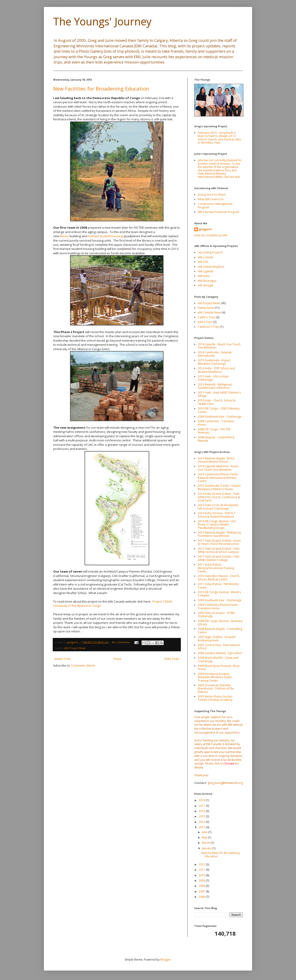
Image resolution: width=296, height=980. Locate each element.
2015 (202, 816)
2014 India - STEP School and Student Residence (216, 370)
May (205, 837)
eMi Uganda (206, 271)
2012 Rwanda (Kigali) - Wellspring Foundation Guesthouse (219, 534)
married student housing (105, 236)
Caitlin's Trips (207, 317)
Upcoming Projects (210, 252)
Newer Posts (63, 659)
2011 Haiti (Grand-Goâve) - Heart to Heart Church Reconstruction (219, 542)
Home (117, 659)
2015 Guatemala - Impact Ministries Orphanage (214, 362)
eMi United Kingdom (211, 267)
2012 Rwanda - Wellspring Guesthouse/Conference (215, 386)
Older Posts (171, 659)
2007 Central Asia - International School (219, 647)
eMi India (204, 276)
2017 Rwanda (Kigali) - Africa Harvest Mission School (216, 460)
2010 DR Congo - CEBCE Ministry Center (219, 410)
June (205, 832)
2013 (202, 827)
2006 (202, 897)
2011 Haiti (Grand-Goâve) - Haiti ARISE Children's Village (219, 558)
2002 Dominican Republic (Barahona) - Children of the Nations (216, 689)
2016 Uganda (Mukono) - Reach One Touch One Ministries (218, 468)
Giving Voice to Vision (212, 195)
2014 (202, 822)
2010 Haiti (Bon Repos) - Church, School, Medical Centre (219, 578)
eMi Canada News (209, 312)
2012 (202, 864)
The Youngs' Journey (102, 21)
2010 (202, 875)
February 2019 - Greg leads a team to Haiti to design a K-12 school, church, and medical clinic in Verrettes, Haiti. (220, 138)
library (64, 236)
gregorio (205, 229)
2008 (202, 886)
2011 (202, 870)
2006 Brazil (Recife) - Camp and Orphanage (218, 659)
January (207, 848)
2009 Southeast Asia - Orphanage (220, 417)
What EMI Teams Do (211, 199)
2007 (202, 891)
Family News (206, 308)
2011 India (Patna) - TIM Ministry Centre (218, 586)
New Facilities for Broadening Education (101, 88)
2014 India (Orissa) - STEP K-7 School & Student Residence (217, 515)
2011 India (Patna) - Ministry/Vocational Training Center (216, 568)
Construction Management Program (215, 205)
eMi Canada (205, 257)
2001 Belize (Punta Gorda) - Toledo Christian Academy (216, 698)
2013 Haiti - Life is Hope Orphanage (213, 378)
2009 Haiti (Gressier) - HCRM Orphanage (216, 614)
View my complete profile (211, 235)
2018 (202, 800)
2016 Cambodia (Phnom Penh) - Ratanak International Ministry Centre (218, 478)
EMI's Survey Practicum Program (219, 212)
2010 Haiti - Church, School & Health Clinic (217, 402)
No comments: (121, 642)
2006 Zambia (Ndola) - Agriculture (220, 653)
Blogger (165, 960)
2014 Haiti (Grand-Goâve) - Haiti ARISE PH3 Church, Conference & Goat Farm (219, 497)
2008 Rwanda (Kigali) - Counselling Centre (220, 630)
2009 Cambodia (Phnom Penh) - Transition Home (218, 606)
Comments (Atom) (83, 666)
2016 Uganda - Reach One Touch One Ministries (219, 346)
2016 (202, 811)
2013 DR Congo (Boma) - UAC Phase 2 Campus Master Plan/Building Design (217, 525)
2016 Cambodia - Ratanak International (215, 354)
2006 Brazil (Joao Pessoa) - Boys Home (219, 667)
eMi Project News (75, 648)
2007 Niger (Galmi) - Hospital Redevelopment (217, 639)
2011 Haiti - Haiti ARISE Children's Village (219, 394)
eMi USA (203, 262)
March (206, 843)
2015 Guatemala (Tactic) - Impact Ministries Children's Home (219, 487)
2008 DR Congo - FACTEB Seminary (214, 431)
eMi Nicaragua (207, 281)
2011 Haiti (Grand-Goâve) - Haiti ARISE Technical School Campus (219, 550)
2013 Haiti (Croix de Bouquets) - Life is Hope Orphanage (219, 507)
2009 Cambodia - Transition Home (216, 423)
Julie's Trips (205, 322)
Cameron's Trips (209, 327)
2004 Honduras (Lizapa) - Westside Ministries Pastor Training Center (215, 677)
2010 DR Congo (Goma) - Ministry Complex (219, 594)
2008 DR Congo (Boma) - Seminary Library (220, 623)
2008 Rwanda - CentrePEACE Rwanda (216, 439)
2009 (202, 881)
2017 (202, 806)
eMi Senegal (205, 285)
